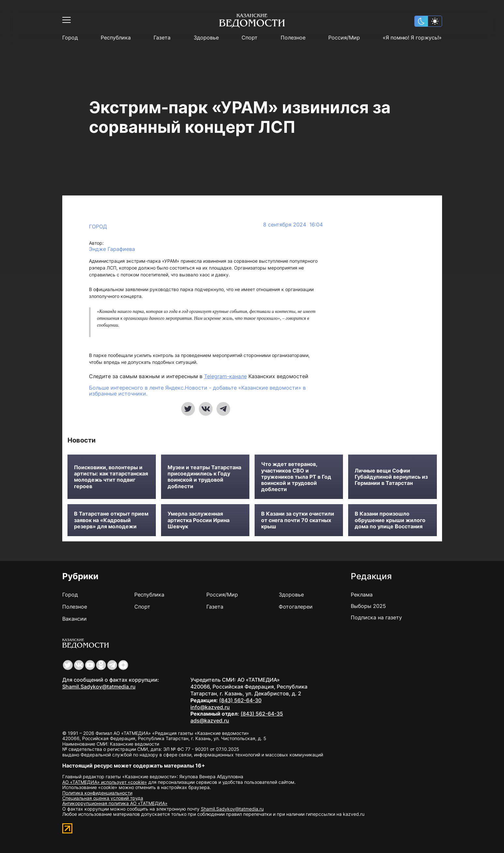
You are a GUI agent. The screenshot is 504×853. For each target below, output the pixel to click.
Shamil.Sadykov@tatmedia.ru (99, 687)
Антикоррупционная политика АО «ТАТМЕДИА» (115, 803)
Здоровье (206, 38)
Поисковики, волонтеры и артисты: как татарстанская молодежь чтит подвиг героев (111, 477)
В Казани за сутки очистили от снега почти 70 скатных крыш (298, 520)
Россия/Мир (344, 38)
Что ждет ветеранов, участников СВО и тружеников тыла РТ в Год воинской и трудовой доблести (296, 477)
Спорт (250, 38)
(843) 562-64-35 (262, 714)
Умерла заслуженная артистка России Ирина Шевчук (199, 520)
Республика (116, 38)
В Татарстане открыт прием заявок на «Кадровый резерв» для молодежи (111, 520)
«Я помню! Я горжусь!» (412, 38)
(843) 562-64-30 (240, 700)
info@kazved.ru (210, 707)
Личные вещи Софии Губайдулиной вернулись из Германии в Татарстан (391, 477)
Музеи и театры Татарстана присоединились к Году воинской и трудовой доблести (204, 477)
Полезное (293, 38)
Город (70, 38)
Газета (162, 38)
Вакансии (74, 619)
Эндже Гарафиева (112, 249)
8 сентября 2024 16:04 (293, 225)
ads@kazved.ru (210, 721)
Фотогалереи (296, 607)
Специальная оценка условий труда (103, 798)
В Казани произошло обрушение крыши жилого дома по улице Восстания (390, 520)
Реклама (362, 595)
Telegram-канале (225, 376)
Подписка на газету (376, 617)
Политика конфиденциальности (97, 793)
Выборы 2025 (368, 606)
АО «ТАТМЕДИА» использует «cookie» (105, 782)
